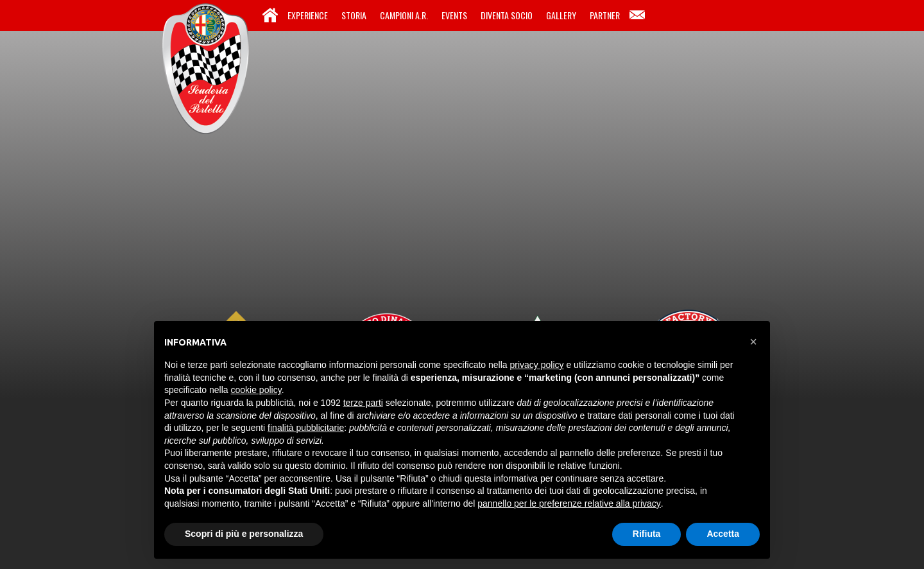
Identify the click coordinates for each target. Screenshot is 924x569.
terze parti (363, 403)
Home (270, 15)
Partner (605, 15)
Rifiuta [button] (647, 534)
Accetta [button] (723, 534)
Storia (354, 15)
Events (454, 15)
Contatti (637, 15)
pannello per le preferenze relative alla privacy (569, 503)
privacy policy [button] (537, 365)
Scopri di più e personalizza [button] (244, 534)
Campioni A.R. (404, 15)
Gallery (561, 15)
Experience (308, 15)
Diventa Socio (507, 15)
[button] (753, 342)
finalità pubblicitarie (306, 428)
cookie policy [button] (256, 390)
